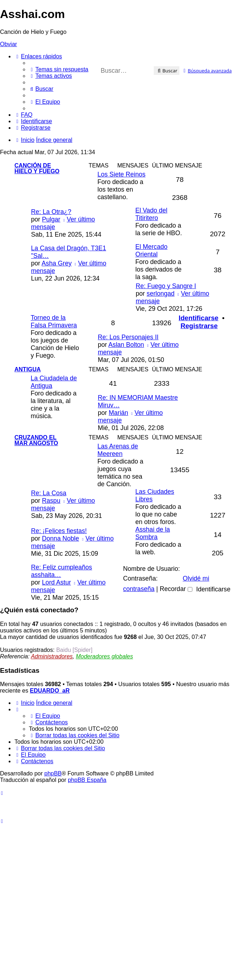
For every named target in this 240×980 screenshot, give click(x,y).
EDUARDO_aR (50, 691)
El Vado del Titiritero (151, 214)
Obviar (8, 44)
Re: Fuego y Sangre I (166, 286)
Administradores (52, 656)
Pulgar (51, 219)
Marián (118, 413)
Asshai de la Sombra (153, 533)
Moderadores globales (104, 656)
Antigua (28, 369)
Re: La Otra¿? (51, 212)
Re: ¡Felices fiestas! (59, 531)
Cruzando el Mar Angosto (36, 440)
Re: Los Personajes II (128, 337)
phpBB (53, 773)
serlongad (160, 294)
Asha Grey (56, 263)
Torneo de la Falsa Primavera (54, 321)
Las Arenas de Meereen (118, 450)
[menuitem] (59, 69)
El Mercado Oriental (151, 250)
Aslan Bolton (126, 345)
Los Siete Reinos (121, 174)
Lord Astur (56, 582)
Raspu (51, 501)
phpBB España (87, 780)
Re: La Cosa (49, 493)
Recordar (176, 589)
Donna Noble (60, 538)
